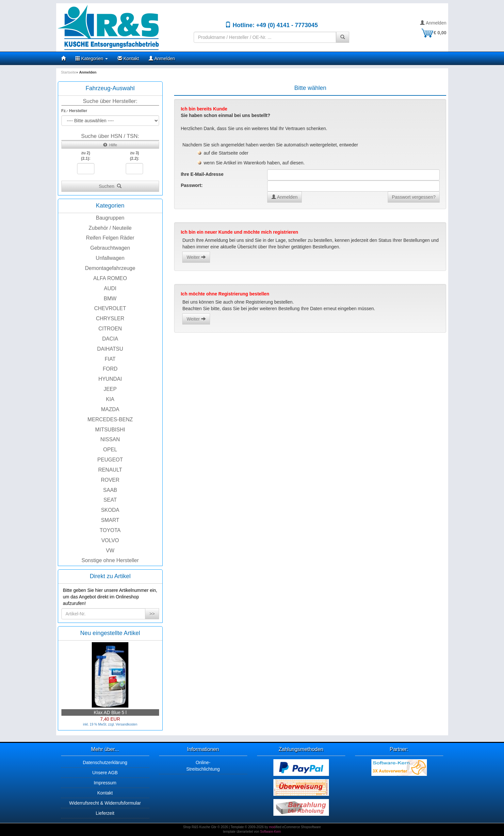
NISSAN (110, 439)
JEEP (110, 389)
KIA (110, 399)
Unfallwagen (110, 258)
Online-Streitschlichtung (203, 766)
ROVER (110, 480)
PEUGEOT (110, 460)
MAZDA (110, 409)
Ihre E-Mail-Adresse (202, 174)
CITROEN (110, 329)
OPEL (110, 450)
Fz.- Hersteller (74, 111)
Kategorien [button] (92, 59)
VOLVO (110, 540)
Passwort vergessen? (414, 197)
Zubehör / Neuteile (110, 228)
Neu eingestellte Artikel (110, 633)
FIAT (110, 359)
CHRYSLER (110, 318)
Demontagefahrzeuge (110, 268)
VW (110, 551)
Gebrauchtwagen (110, 248)
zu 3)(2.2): (135, 156)
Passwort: (192, 185)
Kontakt (128, 59)
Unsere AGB (105, 773)
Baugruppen (110, 218)
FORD (110, 369)
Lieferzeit (105, 813)
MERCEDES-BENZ (110, 419)
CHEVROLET (110, 308)
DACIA (110, 339)
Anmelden (433, 23)
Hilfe (110, 145)
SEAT (110, 500)
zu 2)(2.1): (86, 156)
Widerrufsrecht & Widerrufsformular (105, 803)
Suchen (110, 186)
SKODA (110, 510)
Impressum (105, 783)
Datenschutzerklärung (105, 762)
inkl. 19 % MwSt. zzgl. (99, 724)
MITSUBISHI (110, 430)
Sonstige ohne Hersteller (110, 560)
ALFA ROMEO (110, 278)
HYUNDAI (110, 379)
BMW (110, 299)
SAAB (110, 490)
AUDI (110, 288)
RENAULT (110, 470)
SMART (110, 520)
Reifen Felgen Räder (110, 238)
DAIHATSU (110, 349)
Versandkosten (126, 724)
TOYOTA (110, 530)
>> (152, 614)
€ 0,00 (434, 33)
